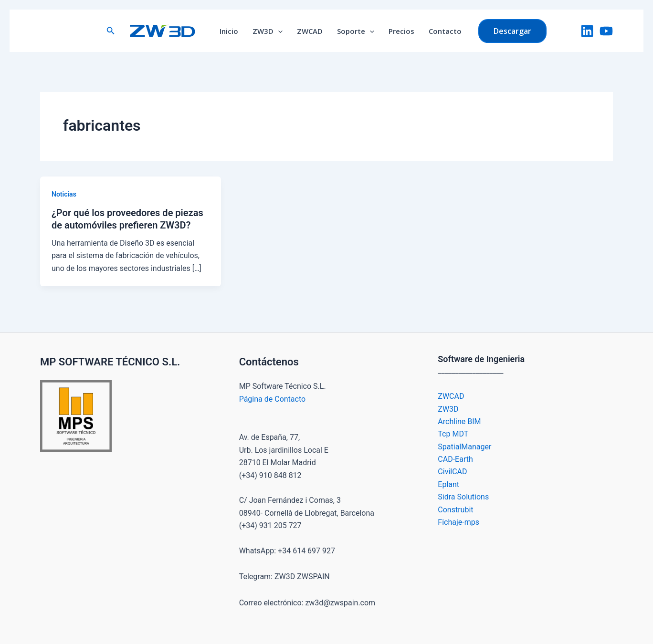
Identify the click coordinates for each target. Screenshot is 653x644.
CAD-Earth (455, 459)
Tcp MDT (453, 434)
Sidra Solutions (463, 497)
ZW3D (268, 31)
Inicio (229, 31)
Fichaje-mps (458, 522)
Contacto (445, 31)
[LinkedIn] (587, 31)
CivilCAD (452, 472)
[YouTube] (606, 31)
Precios (401, 31)
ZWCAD (310, 31)
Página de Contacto (272, 399)
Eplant (448, 484)
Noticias (64, 194)
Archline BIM (459, 421)
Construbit (455, 510)
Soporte (356, 31)
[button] (111, 31)
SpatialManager (464, 447)
